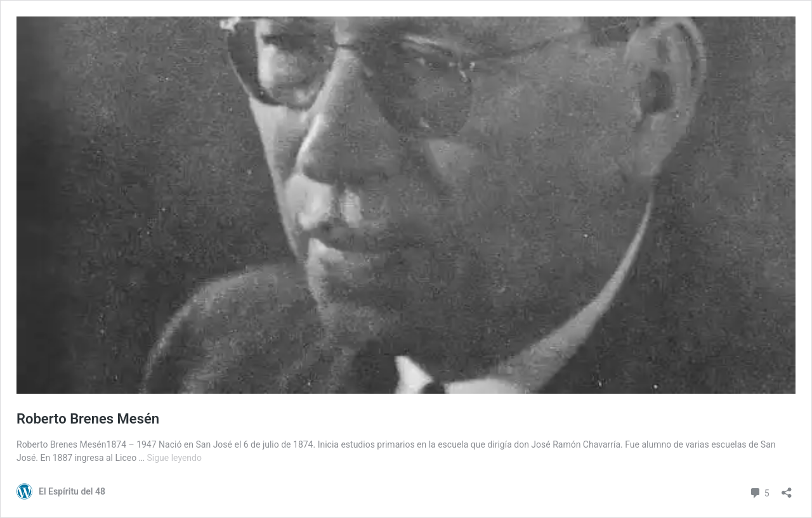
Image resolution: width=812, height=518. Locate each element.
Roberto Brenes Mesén (88, 419)
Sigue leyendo (174, 458)
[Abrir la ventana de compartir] (787, 489)
